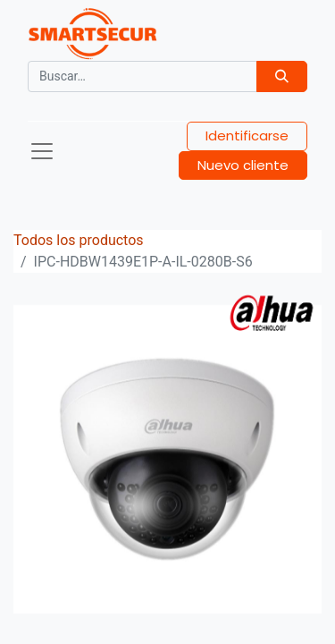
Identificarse (247, 136)
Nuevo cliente (243, 165)
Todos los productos (79, 240)
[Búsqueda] (282, 76)
